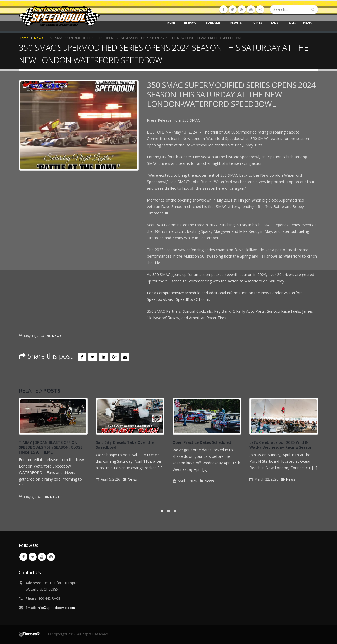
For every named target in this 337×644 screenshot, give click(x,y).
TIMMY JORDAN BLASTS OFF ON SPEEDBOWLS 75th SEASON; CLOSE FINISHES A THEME (51, 447)
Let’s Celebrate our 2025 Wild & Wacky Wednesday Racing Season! (281, 445)
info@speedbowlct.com (56, 608)
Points (257, 23)
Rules (292, 23)
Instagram (51, 557)
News (57, 336)
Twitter (93, 357)
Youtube (42, 557)
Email (125, 357)
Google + (114, 357)
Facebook (82, 357)
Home (171, 23)
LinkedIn (104, 357)
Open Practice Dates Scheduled (202, 442)
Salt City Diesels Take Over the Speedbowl (125, 445)
